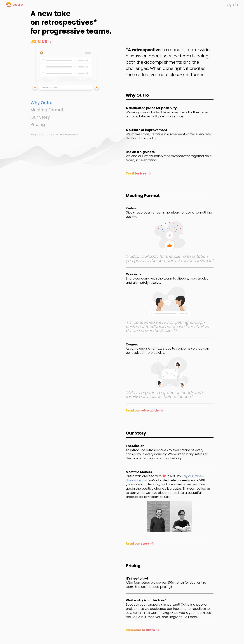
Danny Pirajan (136, 480)
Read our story (140, 543)
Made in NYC (55, 135)
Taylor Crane (192, 476)
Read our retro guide (144, 410)
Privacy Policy (72, 135)
